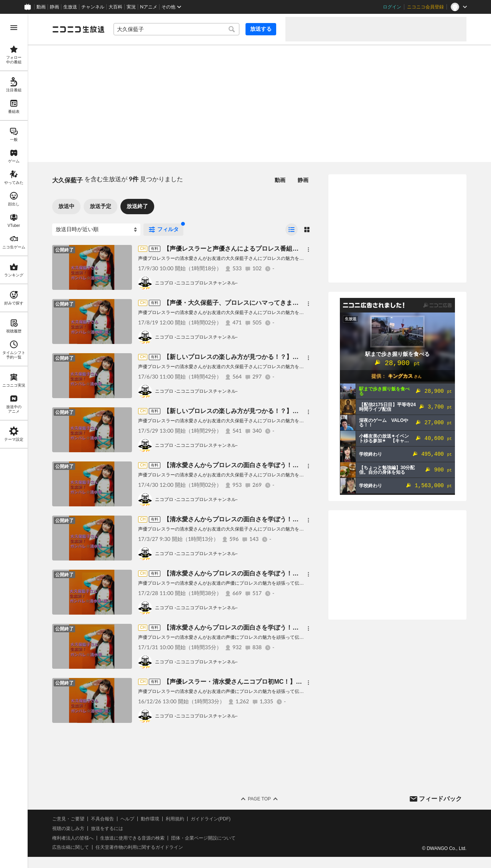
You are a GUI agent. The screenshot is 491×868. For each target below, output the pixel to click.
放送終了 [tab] (137, 206)
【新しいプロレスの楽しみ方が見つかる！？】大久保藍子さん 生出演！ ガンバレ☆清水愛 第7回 (297, 357)
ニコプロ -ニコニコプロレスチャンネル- (196, 283)
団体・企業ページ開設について (203, 838)
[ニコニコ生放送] (78, 29)
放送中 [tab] (66, 206)
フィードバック (440, 799)
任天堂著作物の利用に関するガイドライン (139, 847)
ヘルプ (127, 819)
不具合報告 (102, 819)
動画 (41, 7)
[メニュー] (308, 250)
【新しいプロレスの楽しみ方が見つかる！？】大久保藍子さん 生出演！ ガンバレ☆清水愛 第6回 (297, 411)
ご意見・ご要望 (68, 819)
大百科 (115, 7)
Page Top (259, 799)
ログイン (392, 7)
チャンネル (93, 7)
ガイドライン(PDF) (211, 819)
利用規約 (175, 819)
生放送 (70, 7)
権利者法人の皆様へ (73, 838)
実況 (131, 7)
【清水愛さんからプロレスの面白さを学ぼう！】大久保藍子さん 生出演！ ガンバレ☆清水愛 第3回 (300, 573)
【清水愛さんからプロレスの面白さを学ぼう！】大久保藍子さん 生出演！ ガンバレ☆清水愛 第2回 (300, 627)
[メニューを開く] (14, 28)
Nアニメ (149, 7)
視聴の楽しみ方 (68, 828)
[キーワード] (176, 29)
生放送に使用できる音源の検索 (132, 838)
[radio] (292, 230)
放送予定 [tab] (101, 206)
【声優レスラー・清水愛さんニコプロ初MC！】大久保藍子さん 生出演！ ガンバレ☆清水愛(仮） (297, 682)
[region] (14, 441)
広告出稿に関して (71, 847)
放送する (261, 29)
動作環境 (150, 819)
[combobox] (176, 29)
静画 (54, 7)
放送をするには (107, 828)
